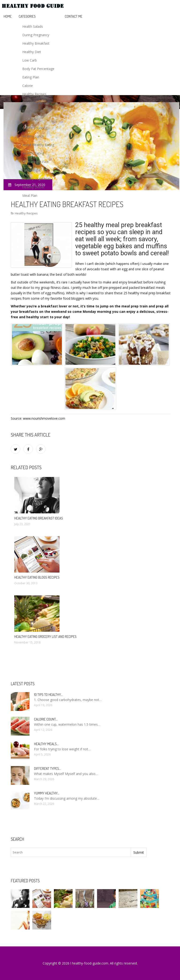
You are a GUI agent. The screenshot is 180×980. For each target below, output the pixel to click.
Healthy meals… (46, 744)
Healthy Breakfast (36, 43)
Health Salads (33, 26)
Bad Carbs (30, 119)
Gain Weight (31, 170)
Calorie (28, 86)
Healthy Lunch (33, 136)
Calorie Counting (35, 128)
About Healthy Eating (38, 145)
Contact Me (74, 16)
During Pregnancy (36, 35)
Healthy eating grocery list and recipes (45, 637)
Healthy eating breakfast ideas (39, 518)
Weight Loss (32, 111)
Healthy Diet (32, 52)
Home (8, 16)
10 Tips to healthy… (48, 695)
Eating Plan (31, 77)
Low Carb (30, 60)
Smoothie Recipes (36, 103)
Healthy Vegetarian (37, 179)
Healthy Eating (33, 153)
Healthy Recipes (34, 94)
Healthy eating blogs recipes (37, 577)
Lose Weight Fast (36, 162)
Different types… (47, 769)
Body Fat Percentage (38, 69)
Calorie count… (46, 719)
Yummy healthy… (47, 793)
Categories (27, 16)
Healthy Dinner (34, 187)
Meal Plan (30, 196)
